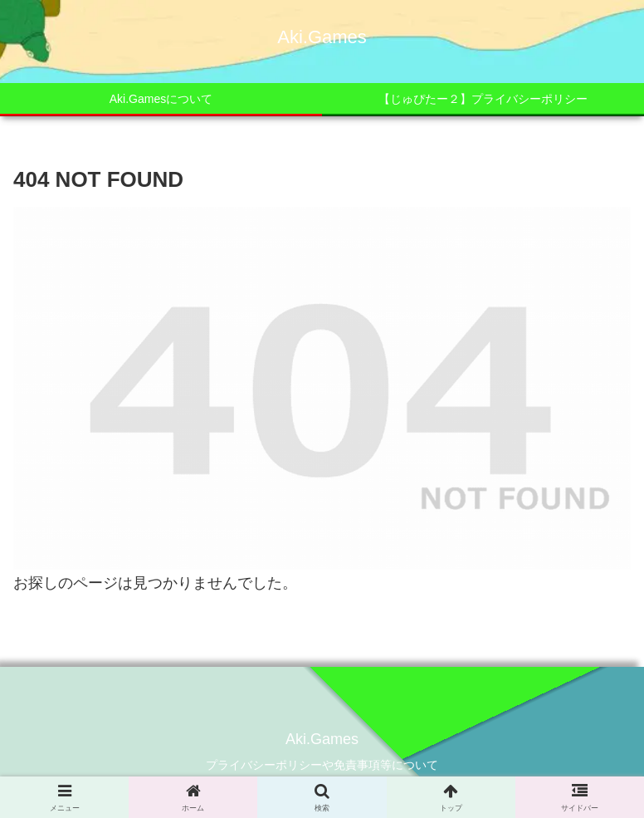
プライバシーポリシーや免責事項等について (322, 765)
